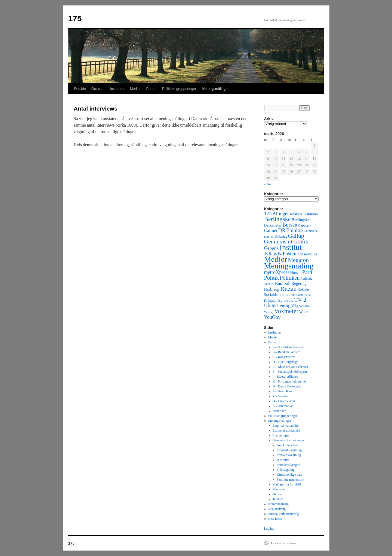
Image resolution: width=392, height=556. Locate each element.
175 (75, 18)
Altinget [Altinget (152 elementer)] (280, 214)
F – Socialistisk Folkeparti (290, 372)
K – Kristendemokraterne (289, 381)
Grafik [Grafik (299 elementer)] (301, 242)
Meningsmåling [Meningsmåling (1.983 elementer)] (289, 266)
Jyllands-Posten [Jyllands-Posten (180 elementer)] (280, 254)
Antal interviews (288, 445)
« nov (268, 184)
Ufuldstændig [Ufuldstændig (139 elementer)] (277, 306)
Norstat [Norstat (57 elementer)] (296, 273)
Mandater (279, 489)
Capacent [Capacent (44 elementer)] (305, 225)
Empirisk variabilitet (286, 426)
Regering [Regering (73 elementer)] (299, 283)
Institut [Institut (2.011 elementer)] (291, 247)
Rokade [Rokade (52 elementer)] (303, 290)
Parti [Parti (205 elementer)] (307, 272)
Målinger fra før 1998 (287, 484)
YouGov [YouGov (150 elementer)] (272, 317)
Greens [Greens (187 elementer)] (271, 248)
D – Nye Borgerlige (285, 362)
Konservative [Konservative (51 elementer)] (307, 254)
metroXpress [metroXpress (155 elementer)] (277, 272)
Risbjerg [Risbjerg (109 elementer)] (272, 289)
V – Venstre (280, 396)
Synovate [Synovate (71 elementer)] (286, 300)
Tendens (278, 499)
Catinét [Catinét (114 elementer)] (271, 230)
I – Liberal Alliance (285, 377)
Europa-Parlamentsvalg (284, 514)
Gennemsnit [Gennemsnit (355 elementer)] (278, 242)
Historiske (279, 411)
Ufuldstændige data (289, 475)
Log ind (269, 528)
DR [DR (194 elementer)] (282, 230)
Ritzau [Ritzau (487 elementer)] (288, 289)
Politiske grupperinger (179, 89)
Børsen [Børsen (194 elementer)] (290, 225)
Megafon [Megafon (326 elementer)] (298, 260)
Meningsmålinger (215, 89)
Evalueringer (281, 435)
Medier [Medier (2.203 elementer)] (276, 259)
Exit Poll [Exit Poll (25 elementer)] (269, 237)
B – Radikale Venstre (286, 352)
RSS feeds (275, 519)
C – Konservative (284, 357)
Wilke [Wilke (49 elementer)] (304, 312)
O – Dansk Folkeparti (287, 386)
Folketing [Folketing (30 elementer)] (281, 237)
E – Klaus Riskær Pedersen (290, 367)
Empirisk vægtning (289, 450)
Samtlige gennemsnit (290, 479)
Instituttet (283, 460)
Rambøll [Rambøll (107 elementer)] (283, 283)
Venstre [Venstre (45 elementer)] (304, 306)
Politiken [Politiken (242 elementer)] (290, 278)
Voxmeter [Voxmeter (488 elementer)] (286, 311)
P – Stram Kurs (283, 391)
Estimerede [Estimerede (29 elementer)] (311, 231)
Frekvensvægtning (289, 455)
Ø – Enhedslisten (284, 401)
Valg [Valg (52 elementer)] (295, 306)
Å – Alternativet (283, 406)
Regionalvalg (277, 509)
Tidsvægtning (286, 470)
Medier (135, 89)
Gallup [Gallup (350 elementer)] (296, 236)
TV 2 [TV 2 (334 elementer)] (300, 300)
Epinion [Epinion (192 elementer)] (294, 230)
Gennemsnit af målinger (288, 440)
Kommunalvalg (278, 504)
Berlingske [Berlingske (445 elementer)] (277, 219)
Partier (151, 89)
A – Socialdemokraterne (288, 347)
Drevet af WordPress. (283, 543)
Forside (80, 89)
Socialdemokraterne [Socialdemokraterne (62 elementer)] (280, 295)
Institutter (117, 89)
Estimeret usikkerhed (286, 430)
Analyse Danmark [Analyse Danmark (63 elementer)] (304, 214)
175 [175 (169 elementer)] (268, 214)
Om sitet (98, 89)
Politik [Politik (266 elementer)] (272, 278)
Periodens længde (288, 465)
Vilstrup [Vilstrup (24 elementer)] (269, 312)
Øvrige (277, 494)
